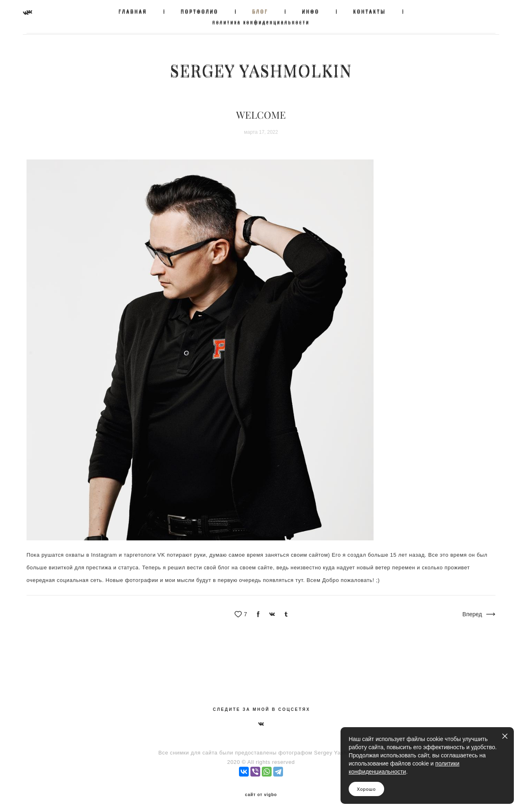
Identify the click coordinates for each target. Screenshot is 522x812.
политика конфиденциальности (261, 22)
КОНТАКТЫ (369, 11)
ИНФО (311, 11)
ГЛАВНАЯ (133, 11)
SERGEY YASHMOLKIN (261, 70)
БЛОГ (260, 11)
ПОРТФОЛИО (199, 11)
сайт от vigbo (261, 793)
